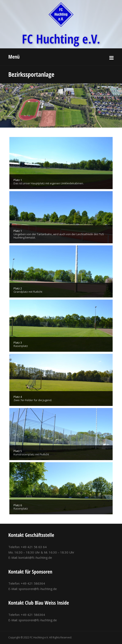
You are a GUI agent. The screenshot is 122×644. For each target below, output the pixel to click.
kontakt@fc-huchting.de (35, 557)
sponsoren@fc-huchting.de (38, 589)
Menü (14, 57)
